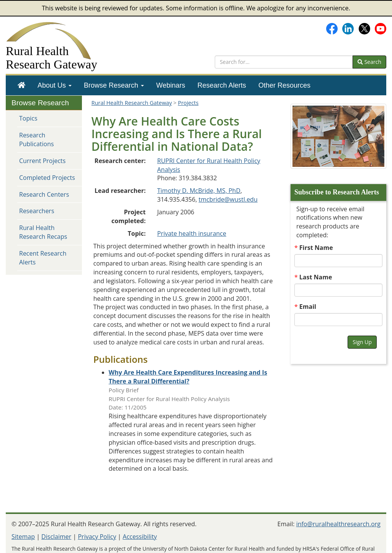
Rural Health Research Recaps (43, 232)
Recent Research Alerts (43, 258)
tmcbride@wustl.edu (228, 199)
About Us (55, 85)
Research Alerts (222, 85)
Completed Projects (47, 178)
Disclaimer (56, 537)
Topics (28, 118)
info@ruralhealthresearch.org (338, 524)
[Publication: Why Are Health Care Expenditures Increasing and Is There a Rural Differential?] (188, 377)
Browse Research (114, 85)
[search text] (284, 62)
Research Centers (44, 194)
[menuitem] (21, 85)
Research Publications (37, 139)
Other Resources (284, 85)
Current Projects (42, 161)
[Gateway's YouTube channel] (381, 28)
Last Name (316, 277)
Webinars (171, 85)
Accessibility (140, 537)
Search (369, 62)
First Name (316, 248)
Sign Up (362, 342)
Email (308, 307)
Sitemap (23, 537)
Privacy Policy (97, 537)
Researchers (37, 211)
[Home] (21, 85)
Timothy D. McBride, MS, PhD (199, 191)
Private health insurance (192, 233)
